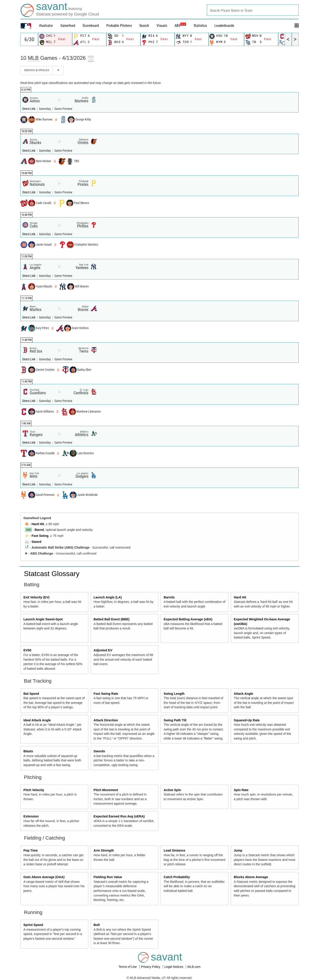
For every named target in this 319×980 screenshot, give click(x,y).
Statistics (200, 26)
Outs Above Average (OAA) (44, 877)
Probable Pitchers (119, 26)
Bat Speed (31, 694)
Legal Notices (174, 967)
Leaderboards (224, 26)
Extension (31, 816)
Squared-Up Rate (247, 720)
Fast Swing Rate (106, 694)
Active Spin (172, 790)
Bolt (97, 925)
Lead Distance (175, 850)
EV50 (27, 650)
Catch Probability (177, 877)
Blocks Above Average (251, 877)
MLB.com (194, 967)
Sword (37, 542)
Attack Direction (106, 720)
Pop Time (31, 850)
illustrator (46, 26)
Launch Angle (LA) (108, 597)
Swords (99, 751)
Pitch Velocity (34, 790)
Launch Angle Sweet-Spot (43, 619)
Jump (238, 850)
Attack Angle (243, 694)
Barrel (39, 530)
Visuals (162, 26)
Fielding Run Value (108, 877)
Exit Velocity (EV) (37, 597)
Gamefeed (68, 26)
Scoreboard (91, 26)
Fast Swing (40, 536)
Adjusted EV (103, 650)
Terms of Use (128, 967)
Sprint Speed (33, 925)
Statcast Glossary (52, 574)
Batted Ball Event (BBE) (111, 619)
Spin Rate (241, 790)
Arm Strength (104, 850)
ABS (180, 26)
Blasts (28, 751)
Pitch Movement (106, 790)
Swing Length (174, 694)
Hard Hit (38, 524)
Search (144, 26)
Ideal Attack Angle (37, 720)
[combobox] (253, 10)
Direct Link (29, 109)
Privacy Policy (151, 967)
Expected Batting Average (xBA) (188, 619)
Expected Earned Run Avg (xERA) (119, 816)
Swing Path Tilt (175, 720)
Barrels (169, 597)
